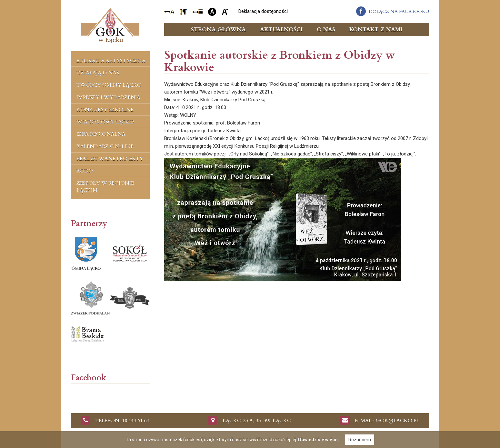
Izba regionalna (101, 134)
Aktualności (281, 30)
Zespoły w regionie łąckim (105, 187)
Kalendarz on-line (105, 146)
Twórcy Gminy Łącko (109, 85)
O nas (326, 30)
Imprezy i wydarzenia (108, 97)
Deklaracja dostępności (263, 11)
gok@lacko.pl (398, 421)
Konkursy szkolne (105, 110)
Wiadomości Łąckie (105, 122)
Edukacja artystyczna (111, 61)
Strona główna (218, 30)
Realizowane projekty (110, 159)
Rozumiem (360, 440)
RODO (85, 171)
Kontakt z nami (376, 30)
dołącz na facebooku (399, 11)
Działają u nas (98, 73)
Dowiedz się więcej (318, 440)
